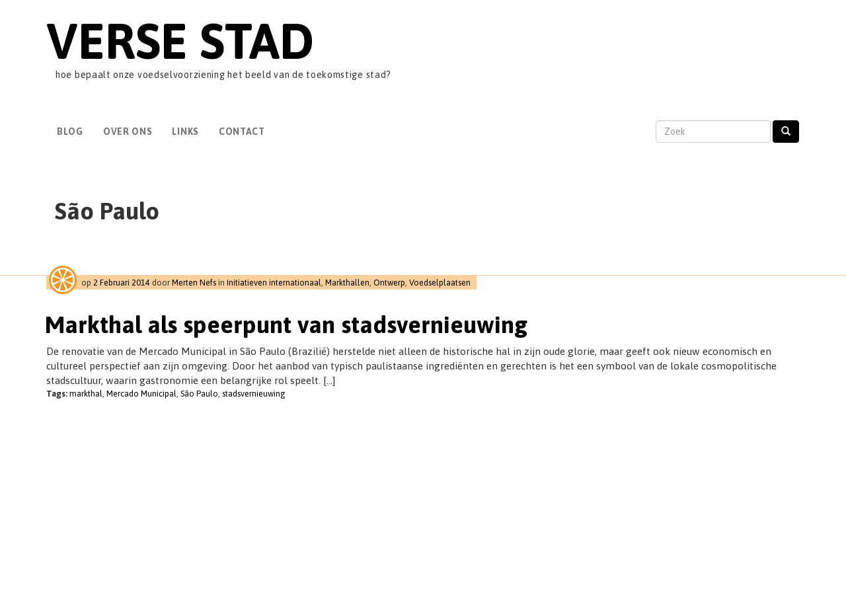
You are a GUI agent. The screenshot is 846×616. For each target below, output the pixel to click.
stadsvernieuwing (254, 394)
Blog (70, 132)
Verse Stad (180, 41)
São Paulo (199, 394)
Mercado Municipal (141, 394)
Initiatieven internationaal (274, 283)
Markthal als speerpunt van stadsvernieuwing (286, 325)
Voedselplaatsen (440, 283)
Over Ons (128, 132)
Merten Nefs (194, 283)
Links (185, 132)
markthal (86, 394)
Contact (242, 132)
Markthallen (347, 283)
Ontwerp (389, 283)
